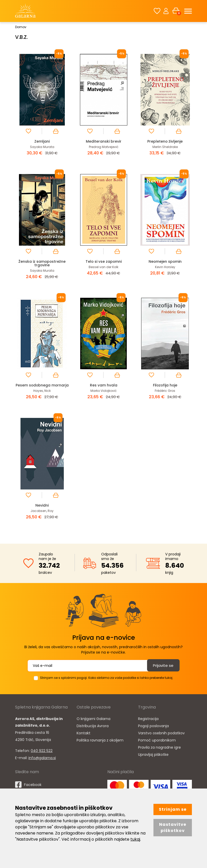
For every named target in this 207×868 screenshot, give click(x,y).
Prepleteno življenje (165, 141)
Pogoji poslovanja (153, 729)
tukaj (135, 839)
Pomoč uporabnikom (157, 744)
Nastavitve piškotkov (173, 827)
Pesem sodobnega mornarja (42, 387)
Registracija (148, 722)
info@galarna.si (42, 761)
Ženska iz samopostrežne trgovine (42, 263)
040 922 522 (42, 754)
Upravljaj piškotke (153, 758)
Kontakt (84, 736)
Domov (21, 27)
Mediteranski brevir (104, 141)
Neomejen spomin (165, 261)
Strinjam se (173, 809)
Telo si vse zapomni (104, 261)
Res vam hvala (103, 385)
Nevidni (42, 509)
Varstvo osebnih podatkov (161, 736)
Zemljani (42, 141)
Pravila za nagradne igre (159, 751)
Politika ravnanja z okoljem (100, 744)
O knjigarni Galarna (94, 722)
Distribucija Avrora (93, 729)
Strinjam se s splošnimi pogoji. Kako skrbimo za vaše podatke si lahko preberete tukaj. (107, 681)
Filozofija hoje (165, 385)
